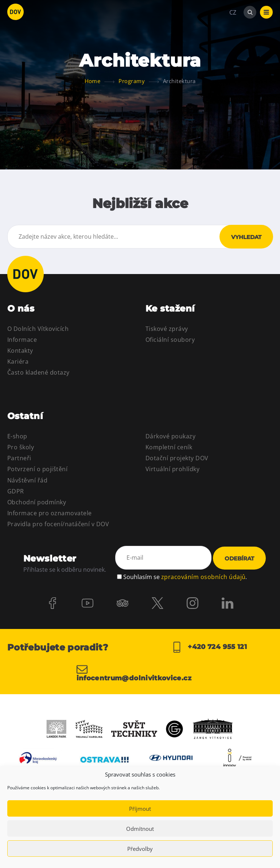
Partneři (19, 458)
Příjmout (140, 809)
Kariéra (18, 361)
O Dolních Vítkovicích (38, 329)
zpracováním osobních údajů (203, 577)
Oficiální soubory (170, 340)
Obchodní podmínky (37, 502)
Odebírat (239, 558)
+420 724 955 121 (209, 647)
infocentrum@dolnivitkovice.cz (134, 673)
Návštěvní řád (27, 480)
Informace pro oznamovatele (49, 513)
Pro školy (21, 447)
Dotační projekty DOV (177, 458)
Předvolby (140, 849)
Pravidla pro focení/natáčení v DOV (58, 524)
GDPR (16, 491)
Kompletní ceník (169, 447)
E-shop (17, 436)
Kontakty (20, 351)
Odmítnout (140, 829)
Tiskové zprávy (167, 329)
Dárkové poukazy (170, 436)
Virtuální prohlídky (172, 469)
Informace (22, 340)
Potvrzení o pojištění (37, 469)
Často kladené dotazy (38, 372)
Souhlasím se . (185, 577)
